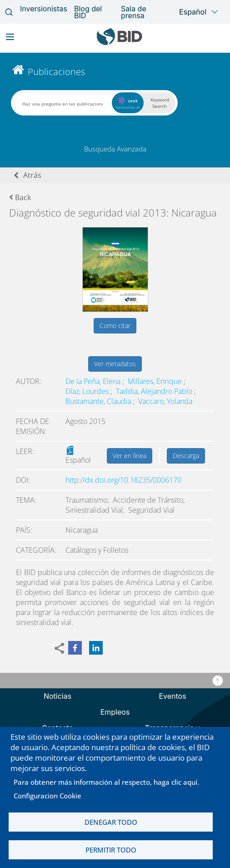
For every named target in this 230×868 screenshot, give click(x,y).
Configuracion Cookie (47, 796)
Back (20, 197)
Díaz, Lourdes (88, 391)
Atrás (32, 175)
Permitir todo (111, 850)
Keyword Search (160, 103)
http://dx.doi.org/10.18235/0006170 (123, 480)
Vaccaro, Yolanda (165, 401)
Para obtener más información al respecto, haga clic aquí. (106, 782)
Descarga (186, 456)
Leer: (25, 451)
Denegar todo (111, 822)
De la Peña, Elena (94, 381)
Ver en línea (130, 456)
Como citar (115, 325)
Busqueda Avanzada (115, 149)
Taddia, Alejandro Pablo (155, 391)
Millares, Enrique (156, 381)
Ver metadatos (115, 364)
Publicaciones (56, 72)
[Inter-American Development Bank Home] (120, 43)
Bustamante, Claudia (99, 401)
